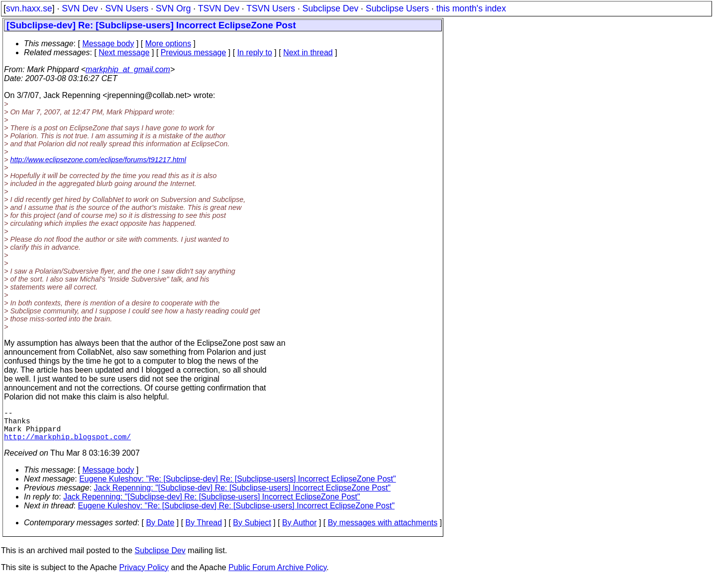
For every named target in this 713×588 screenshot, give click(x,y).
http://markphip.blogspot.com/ (67, 444)
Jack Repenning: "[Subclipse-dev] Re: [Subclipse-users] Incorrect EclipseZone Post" (243, 496)
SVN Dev (80, 8)
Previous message (194, 52)
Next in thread (308, 52)
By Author (299, 531)
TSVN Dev (219, 8)
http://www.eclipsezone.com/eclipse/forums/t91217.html (98, 160)
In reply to (255, 52)
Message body (108, 44)
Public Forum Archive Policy (277, 575)
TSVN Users (271, 8)
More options (168, 44)
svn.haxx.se (29, 8)
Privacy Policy (144, 575)
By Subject (252, 531)
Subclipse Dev (330, 8)
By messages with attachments (383, 531)
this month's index (471, 8)
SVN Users (127, 8)
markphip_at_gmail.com (128, 69)
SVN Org (173, 8)
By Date (160, 531)
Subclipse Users (397, 8)
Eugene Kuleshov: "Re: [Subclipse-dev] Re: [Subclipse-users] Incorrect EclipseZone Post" (238, 487)
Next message (124, 52)
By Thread (204, 531)
